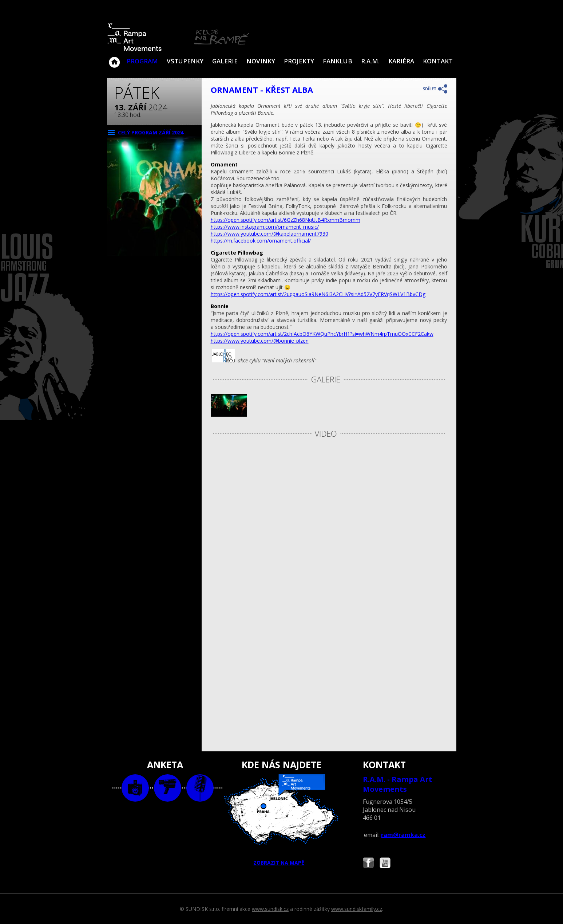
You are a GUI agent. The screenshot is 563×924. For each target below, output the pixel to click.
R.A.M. (370, 61)
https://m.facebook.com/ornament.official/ (261, 241)
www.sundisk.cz (270, 909)
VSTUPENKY (185, 61)
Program (142, 61)
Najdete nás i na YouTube (385, 864)
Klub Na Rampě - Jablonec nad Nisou (114, 59)
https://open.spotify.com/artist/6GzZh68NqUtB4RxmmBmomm (286, 220)
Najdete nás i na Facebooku (368, 864)
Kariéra (401, 61)
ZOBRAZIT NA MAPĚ (281, 820)
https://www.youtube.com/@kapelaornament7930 (269, 234)
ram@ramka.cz (403, 835)
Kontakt (438, 61)
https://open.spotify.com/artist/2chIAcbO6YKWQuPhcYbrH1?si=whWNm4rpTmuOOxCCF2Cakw (322, 334)
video (168, 788)
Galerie (225, 61)
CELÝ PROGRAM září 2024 (151, 132)
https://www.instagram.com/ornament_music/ (265, 227)
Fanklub (338, 61)
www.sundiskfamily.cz (357, 909)
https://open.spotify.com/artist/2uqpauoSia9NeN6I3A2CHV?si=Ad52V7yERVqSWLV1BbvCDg (318, 294)
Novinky (261, 61)
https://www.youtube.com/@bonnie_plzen (260, 341)
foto (135, 788)
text (200, 788)
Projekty (299, 61)
